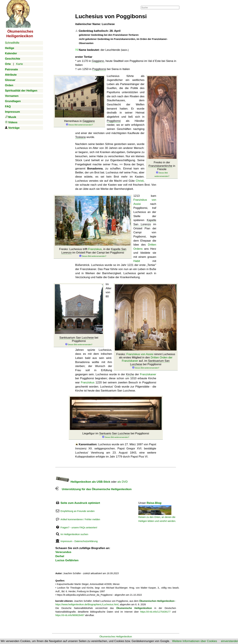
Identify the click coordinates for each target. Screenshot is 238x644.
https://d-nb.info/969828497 (70, 615)
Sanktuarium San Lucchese (77, 338)
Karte (20, 64)
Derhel (60, 556)
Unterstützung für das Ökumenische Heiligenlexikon (93, 489)
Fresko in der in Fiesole (162, 169)
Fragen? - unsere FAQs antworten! (79, 528)
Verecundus (63, 552)
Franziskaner (148, 374)
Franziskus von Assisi (140, 354)
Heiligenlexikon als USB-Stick (83, 482)
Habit (137, 261)
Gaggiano (98, 61)
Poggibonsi (99, 69)
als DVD (122, 482)
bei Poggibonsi (79, 341)
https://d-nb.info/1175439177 (155, 612)
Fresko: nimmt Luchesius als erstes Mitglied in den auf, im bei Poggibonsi (146, 361)
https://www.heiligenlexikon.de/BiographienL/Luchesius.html (87, 604)
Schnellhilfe (12, 43)
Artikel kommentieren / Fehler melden (80, 519)
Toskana (80, 137)
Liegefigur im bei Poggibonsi (116, 435)
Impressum (66, 541)
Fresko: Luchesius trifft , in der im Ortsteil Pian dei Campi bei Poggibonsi (93, 253)
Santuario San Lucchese (114, 433)
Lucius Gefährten (67, 560)
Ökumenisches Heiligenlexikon (116, 637)
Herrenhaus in (79, 123)
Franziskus (95, 249)
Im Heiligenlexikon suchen (74, 534)
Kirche (130, 374)
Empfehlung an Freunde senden (78, 511)
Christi (140, 181)
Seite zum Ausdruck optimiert (80, 503)
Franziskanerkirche (160, 166)
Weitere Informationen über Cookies (195, 641)
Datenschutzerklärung (86, 541)
